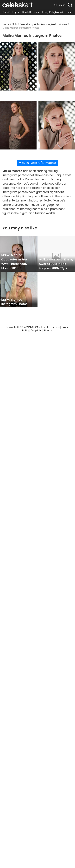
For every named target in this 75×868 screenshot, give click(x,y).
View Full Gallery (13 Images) (37, 163)
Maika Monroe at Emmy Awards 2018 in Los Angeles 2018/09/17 (56, 264)
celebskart (32, 327)
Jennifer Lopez (11, 12)
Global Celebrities (22, 24)
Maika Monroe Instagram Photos (14, 302)
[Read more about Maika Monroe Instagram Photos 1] (18, 66)
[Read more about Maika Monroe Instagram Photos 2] (57, 66)
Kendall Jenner (31, 12)
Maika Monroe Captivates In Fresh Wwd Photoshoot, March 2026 (15, 262)
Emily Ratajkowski (52, 12)
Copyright (36, 330)
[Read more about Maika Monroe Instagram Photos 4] (57, 125)
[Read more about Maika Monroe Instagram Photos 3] (18, 125)
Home (6, 24)
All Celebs (60, 5)
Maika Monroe (42, 24)
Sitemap (48, 330)
